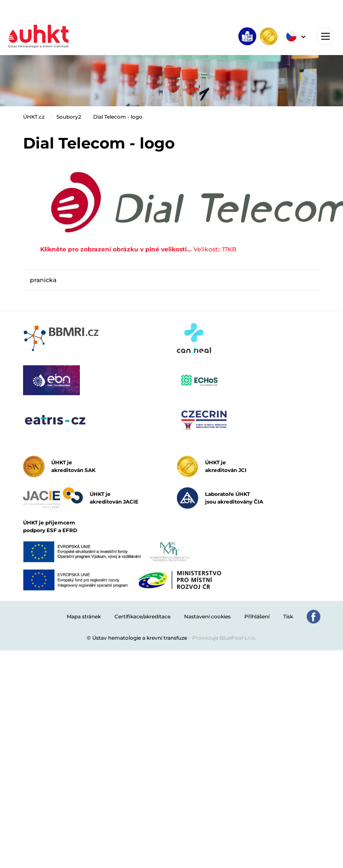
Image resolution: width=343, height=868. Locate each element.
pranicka (43, 280)
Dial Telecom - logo (118, 117)
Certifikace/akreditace (142, 616)
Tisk (288, 616)
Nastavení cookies (207, 616)
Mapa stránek (84, 616)
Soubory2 (69, 117)
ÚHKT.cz (34, 117)
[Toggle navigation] (325, 36)
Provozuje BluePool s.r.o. (224, 638)
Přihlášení (257, 616)
